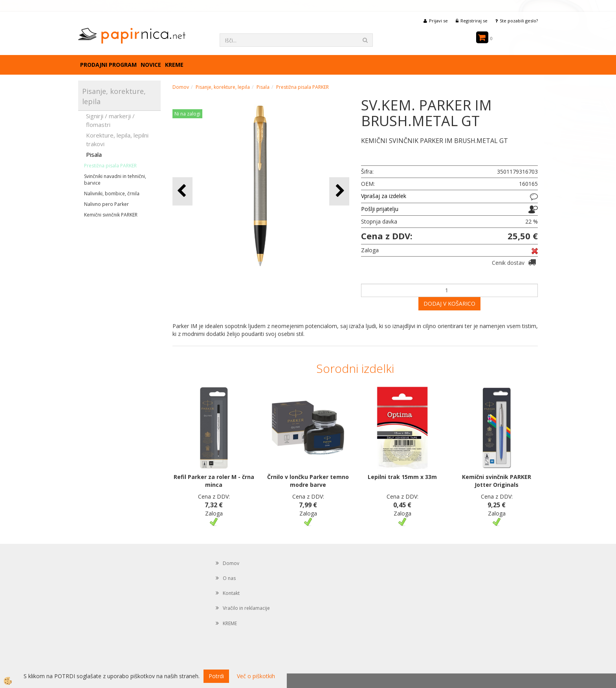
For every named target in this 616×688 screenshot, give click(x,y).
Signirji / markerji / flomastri (110, 120)
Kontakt (231, 593)
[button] (339, 191)
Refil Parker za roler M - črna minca (214, 481)
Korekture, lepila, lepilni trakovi (117, 139)
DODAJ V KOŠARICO (449, 304)
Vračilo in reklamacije (246, 608)
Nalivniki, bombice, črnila (112, 194)
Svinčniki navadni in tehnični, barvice (115, 180)
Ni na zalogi (187, 114)
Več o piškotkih (256, 676)
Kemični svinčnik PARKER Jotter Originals (497, 481)
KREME (174, 65)
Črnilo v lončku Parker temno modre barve (308, 481)
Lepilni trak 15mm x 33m (402, 477)
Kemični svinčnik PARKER (111, 215)
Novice (151, 65)
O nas (229, 578)
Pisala (94, 154)
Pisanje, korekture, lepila (223, 87)
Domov (181, 87)
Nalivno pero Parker (106, 204)
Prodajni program (108, 65)
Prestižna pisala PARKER (110, 166)
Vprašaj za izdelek (384, 196)
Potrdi (216, 676)
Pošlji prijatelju (380, 209)
